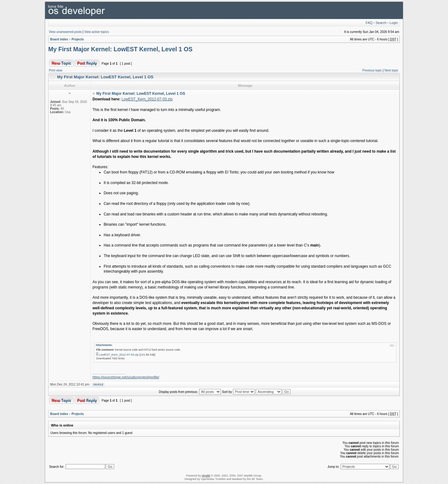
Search (381, 23)
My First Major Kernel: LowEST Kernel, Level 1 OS (120, 49)
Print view (56, 70)
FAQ (369, 23)
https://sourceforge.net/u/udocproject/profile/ (126, 377)
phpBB (206, 476)
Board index (59, 39)
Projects (78, 39)
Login (394, 23)
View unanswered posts (65, 32)
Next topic (391, 70)
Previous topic (372, 70)
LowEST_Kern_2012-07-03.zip (147, 99)
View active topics (97, 32)
